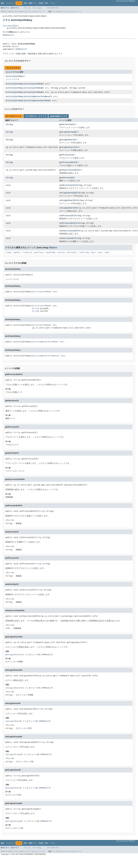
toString (84, 252)
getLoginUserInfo (68, 147)
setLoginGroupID (68, 193)
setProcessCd (66, 216)
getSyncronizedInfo (70, 170)
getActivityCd (67, 124)
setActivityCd (67, 185)
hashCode (50, 252)
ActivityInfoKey (14, 76)
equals (17, 252)
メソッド (41, 12)
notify (61, 252)
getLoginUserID (67, 140)
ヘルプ (52, 3)
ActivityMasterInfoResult (38, 96)
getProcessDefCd (68, 162)
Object (15, 46)
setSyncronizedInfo (70, 231)
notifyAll (72, 252)
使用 (25, 3)
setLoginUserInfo (68, 208)
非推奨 (41, 3)
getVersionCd (66, 178)
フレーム (27, 8)
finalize (27, 252)
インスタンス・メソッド (36, 116)
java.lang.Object (11, 26)
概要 (2, 3)
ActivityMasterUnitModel (38, 101)
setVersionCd (66, 238)
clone (8, 252)
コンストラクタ (31, 12)
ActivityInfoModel (34, 84)
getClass (39, 252)
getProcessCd (66, 155)
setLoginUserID (67, 200)
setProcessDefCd (68, 223)
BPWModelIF (9, 35)
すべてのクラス (53, 8)
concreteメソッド (59, 116)
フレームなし (37, 8)
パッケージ (10, 3)
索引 (47, 3)
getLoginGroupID (68, 132)
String (54, 88)
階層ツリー (33, 3)
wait (93, 252)
